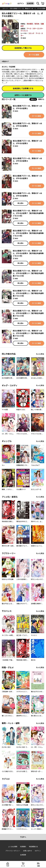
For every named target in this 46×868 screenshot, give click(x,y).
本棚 (38, 866)
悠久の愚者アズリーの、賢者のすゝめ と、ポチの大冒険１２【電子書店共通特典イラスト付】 (28, 313)
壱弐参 (37, 24)
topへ (23, 837)
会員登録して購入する (23, 48)
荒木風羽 (30, 24)
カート (23, 866)
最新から (41, 99)
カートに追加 (34, 55)
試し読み (20, 203)
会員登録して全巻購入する (23, 88)
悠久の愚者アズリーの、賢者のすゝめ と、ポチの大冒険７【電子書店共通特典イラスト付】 (28, 213)
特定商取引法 (33, 847)
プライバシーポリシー (13, 851)
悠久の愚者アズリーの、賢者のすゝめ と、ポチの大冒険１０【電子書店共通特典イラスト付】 (28, 273)
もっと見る (40, 354)
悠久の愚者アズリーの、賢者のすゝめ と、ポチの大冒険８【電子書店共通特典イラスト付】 (28, 233)
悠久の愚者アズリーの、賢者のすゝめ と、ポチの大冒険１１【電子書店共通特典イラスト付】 (28, 293)
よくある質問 (13, 847)
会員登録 (30, 3)
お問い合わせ (27, 851)
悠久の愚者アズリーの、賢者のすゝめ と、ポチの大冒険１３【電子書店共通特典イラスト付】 (28, 333)
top (8, 866)
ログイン (21, 3)
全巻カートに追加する (23, 95)
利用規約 (23, 847)
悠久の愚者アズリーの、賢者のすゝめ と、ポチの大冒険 (28, 9)
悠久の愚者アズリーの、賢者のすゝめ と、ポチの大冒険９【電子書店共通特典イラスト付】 (28, 253)
